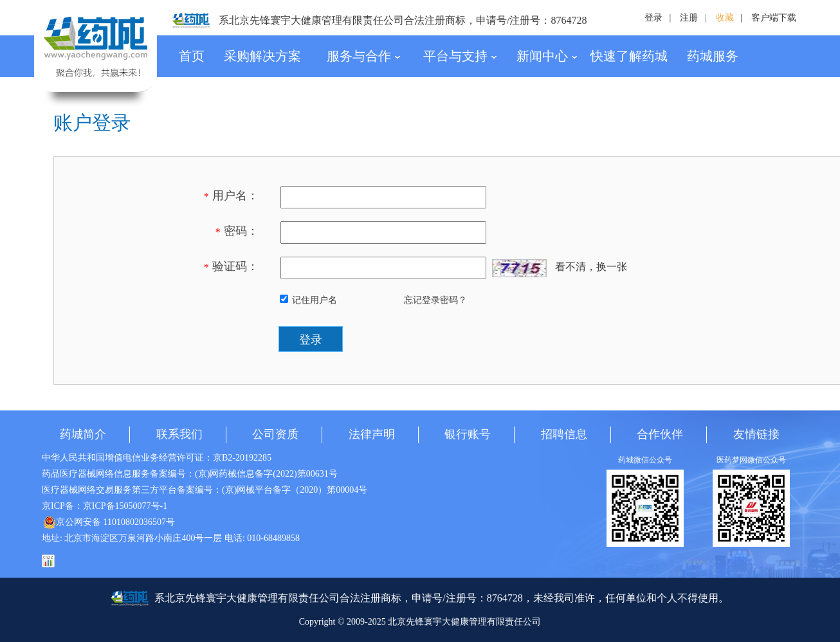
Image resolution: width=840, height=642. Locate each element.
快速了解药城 (629, 56)
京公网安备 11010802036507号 (109, 522)
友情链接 (756, 434)
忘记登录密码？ (435, 300)
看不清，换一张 (591, 267)
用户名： (231, 196)
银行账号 (468, 434)
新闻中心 (547, 56)
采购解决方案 (262, 56)
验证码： (231, 266)
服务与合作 (364, 56)
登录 (653, 18)
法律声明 (372, 434)
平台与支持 (460, 56)
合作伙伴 (660, 434)
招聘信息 (564, 434)
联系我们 (179, 434)
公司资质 (275, 434)
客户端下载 (774, 18)
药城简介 (83, 434)
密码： (237, 231)
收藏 (725, 18)
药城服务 (713, 56)
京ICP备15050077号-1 (125, 506)
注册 (689, 18)
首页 (192, 56)
